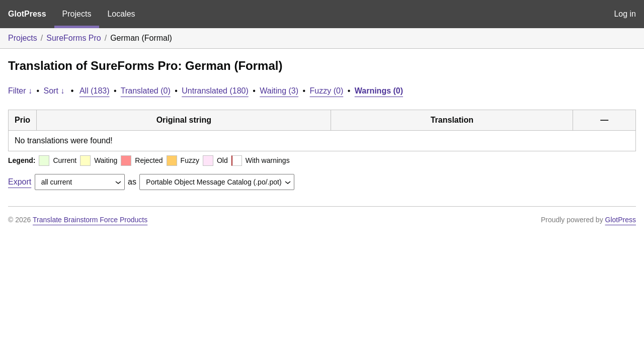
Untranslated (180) (215, 91)
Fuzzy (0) (327, 91)
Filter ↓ (20, 91)
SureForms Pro (73, 38)
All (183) (95, 91)
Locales (121, 14)
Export (20, 182)
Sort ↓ (54, 91)
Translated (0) (146, 91)
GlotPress (27, 14)
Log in (625, 14)
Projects (77, 14)
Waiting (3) (279, 91)
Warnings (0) (379, 91)
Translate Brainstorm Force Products (90, 220)
